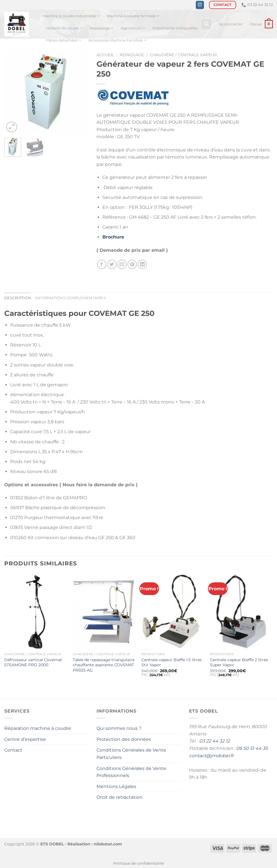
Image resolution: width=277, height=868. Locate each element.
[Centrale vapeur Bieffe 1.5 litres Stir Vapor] (173, 612)
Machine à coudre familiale (133, 16)
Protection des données (124, 739)
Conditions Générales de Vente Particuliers (131, 754)
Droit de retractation (119, 797)
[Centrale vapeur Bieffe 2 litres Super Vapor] (241, 612)
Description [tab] (18, 298)
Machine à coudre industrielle (71, 16)
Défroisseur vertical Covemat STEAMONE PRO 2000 (33, 662)
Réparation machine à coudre (38, 728)
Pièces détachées (64, 40)
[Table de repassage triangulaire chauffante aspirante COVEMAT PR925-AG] (104, 612)
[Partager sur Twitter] (112, 264)
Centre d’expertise (25, 739)
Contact (13, 750)
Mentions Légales (116, 786)
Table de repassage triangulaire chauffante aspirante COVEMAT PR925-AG (104, 665)
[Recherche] (206, 24)
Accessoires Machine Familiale (118, 40)
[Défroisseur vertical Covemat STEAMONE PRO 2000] (36, 612)
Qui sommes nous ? (119, 728)
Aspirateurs (133, 28)
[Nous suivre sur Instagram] (200, 5)
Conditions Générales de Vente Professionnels (131, 772)
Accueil (105, 55)
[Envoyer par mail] (122, 264)
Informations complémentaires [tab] (70, 298)
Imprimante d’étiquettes (175, 28)
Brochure (113, 237)
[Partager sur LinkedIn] (142, 264)
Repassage (102, 28)
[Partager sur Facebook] (102, 264)
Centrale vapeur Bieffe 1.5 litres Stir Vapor (172, 662)
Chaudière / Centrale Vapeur (183, 55)
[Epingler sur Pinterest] (132, 264)
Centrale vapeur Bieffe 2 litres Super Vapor (239, 662)
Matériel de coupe (64, 28)
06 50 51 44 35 (252, 748)
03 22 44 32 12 (215, 741)
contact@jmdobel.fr (211, 756)
